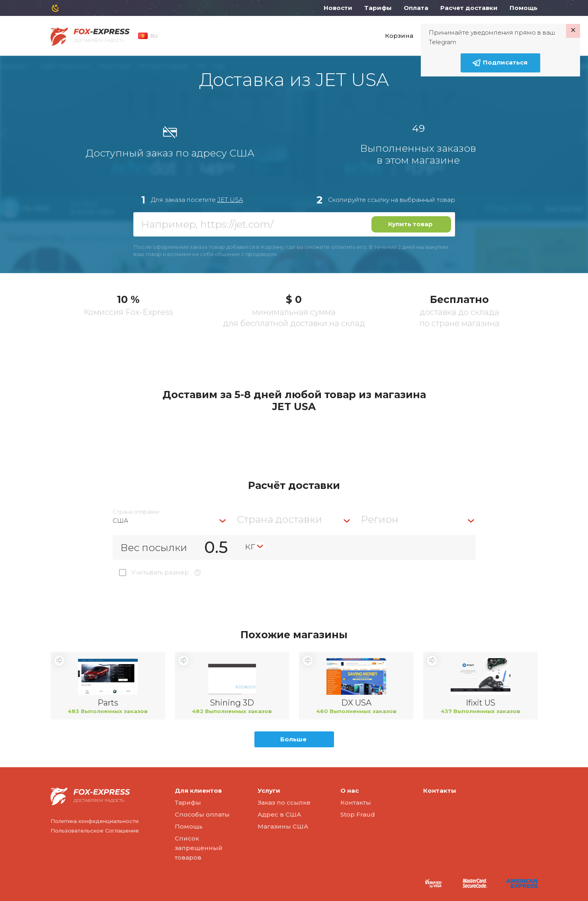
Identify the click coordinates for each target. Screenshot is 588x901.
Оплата (416, 8)
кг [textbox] (250, 546)
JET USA (230, 200)
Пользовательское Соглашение (95, 831)
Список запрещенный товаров (199, 848)
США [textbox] (120, 521)
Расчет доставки (469, 8)
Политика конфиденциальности (95, 821)
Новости (338, 8)
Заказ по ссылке (284, 802)
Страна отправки (136, 512)
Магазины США (283, 826)
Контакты (356, 802)
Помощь (524, 8)
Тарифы (378, 8)
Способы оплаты (202, 814)
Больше (293, 739)
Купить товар (410, 224)
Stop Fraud (358, 814)
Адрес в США (279, 814)
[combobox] (170, 521)
